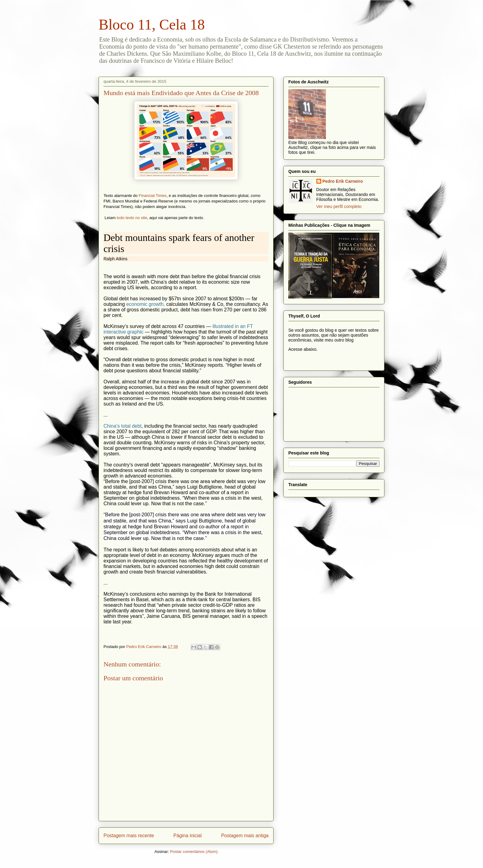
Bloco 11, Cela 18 (152, 24)
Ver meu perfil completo (339, 206)
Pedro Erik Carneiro (343, 181)
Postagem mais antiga (245, 836)
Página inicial (188, 836)
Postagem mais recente (129, 836)
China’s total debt (122, 426)
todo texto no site (132, 218)
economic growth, (146, 304)
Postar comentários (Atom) (194, 852)
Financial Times (152, 196)
